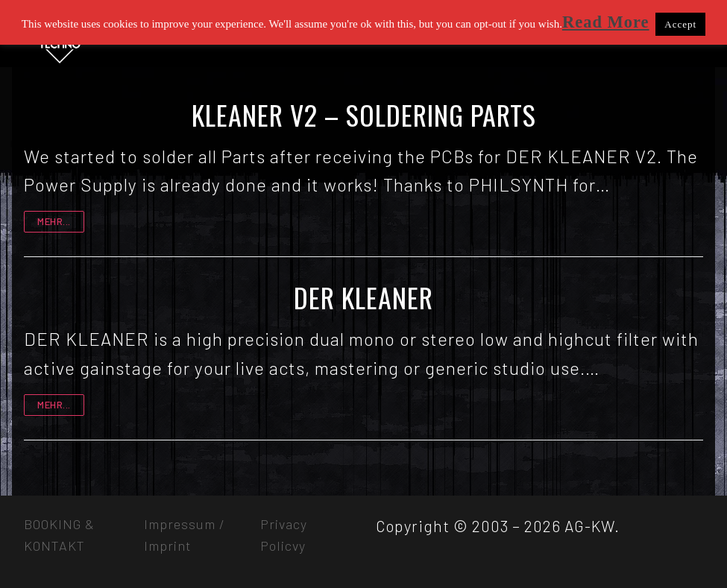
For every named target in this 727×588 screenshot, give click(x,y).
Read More (606, 22)
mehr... (54, 221)
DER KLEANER (363, 297)
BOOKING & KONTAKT (59, 535)
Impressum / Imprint (185, 535)
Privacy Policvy (284, 535)
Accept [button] (680, 24)
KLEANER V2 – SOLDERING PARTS (364, 115)
